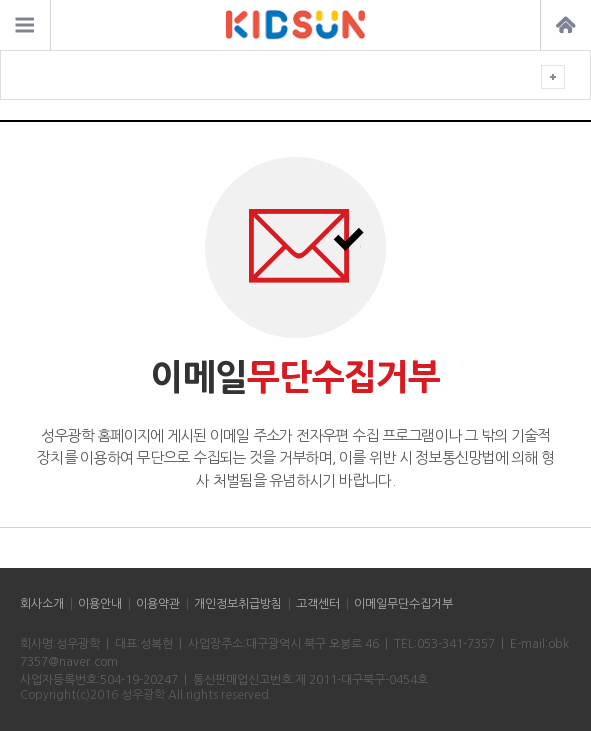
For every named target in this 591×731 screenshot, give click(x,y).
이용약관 (158, 604)
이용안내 (100, 604)
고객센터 (318, 604)
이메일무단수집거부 (403, 604)
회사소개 (42, 604)
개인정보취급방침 (238, 604)
